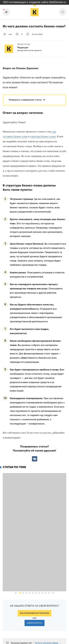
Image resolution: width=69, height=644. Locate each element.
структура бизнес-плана (43, 137)
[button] (20, 538)
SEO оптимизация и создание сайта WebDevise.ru (35, 2)
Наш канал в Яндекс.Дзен (47, 629)
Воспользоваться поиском (34, 558)
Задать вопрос (35, 568)
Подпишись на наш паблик (45, 621)
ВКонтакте (35, 459)
